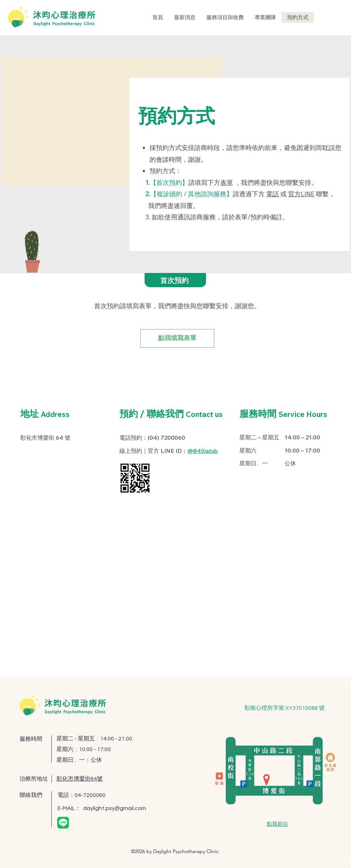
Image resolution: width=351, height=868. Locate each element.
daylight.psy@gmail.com (115, 808)
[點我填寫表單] (177, 338)
